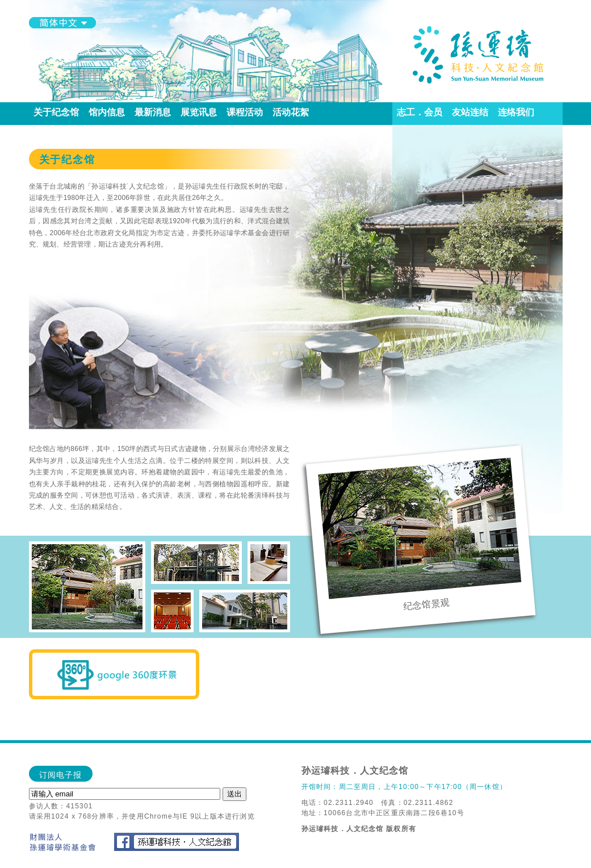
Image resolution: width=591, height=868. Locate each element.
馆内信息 (107, 112)
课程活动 (245, 112)
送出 (234, 794)
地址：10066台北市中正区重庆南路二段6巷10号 (383, 813)
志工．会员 (420, 112)
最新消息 (153, 112)
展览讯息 (199, 112)
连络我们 (516, 112)
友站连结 (470, 112)
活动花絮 (291, 112)
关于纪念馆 (56, 112)
